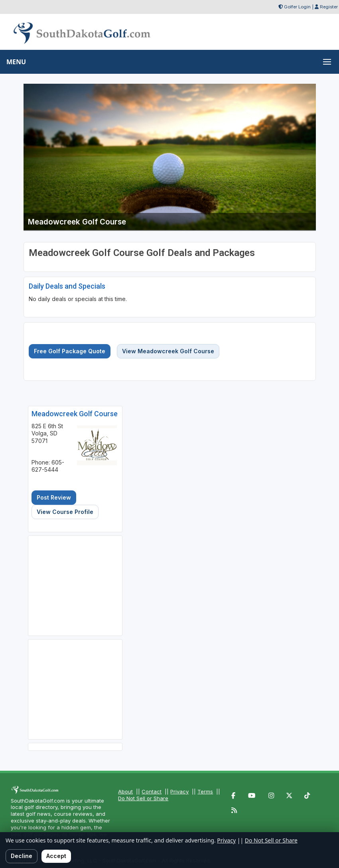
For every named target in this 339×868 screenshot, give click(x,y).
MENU (16, 62)
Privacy (179, 791)
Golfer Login (297, 7)
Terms (205, 791)
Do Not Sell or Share (143, 798)
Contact (152, 791)
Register (329, 7)
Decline (22, 856)
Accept (56, 856)
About (125, 791)
